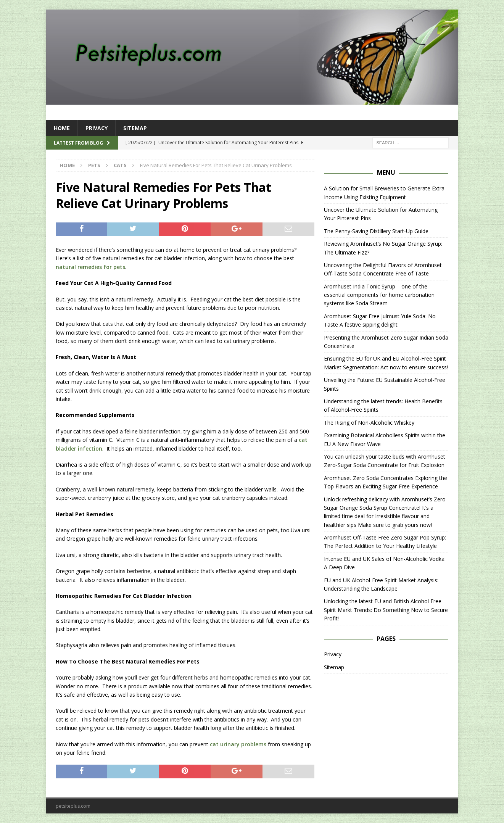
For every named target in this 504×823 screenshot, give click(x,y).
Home (62, 128)
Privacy (97, 128)
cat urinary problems (238, 744)
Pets (94, 165)
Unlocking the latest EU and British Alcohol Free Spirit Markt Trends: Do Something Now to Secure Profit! (386, 610)
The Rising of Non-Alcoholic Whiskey (369, 423)
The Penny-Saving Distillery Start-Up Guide (376, 231)
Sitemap (135, 128)
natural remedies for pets (90, 267)
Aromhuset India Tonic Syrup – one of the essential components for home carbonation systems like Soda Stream (379, 295)
